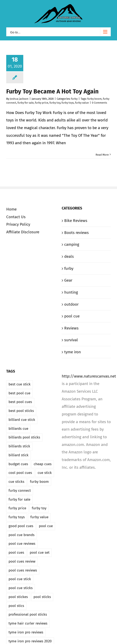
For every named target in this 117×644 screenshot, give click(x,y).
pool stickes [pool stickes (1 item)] (18, 597)
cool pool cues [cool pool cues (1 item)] (20, 473)
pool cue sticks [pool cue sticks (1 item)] (21, 588)
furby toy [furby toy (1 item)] (39, 508)
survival (71, 340)
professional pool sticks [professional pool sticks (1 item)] (28, 614)
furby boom (94, 99)
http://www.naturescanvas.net (89, 376)
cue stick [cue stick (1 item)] (45, 473)
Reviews (71, 328)
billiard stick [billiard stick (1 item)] (18, 455)
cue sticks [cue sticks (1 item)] (16, 482)
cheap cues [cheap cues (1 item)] (43, 464)
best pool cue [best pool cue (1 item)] (19, 393)
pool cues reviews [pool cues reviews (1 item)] (23, 570)
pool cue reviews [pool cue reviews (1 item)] (22, 544)
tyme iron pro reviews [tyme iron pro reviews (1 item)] (26, 632)
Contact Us (16, 217)
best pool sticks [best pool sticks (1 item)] (21, 411)
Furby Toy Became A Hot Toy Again (52, 91)
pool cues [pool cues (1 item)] (16, 553)
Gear (68, 280)
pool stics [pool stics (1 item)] (16, 606)
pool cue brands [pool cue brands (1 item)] (22, 535)
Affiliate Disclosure (23, 232)
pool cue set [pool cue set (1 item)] (40, 553)
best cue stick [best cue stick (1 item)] (20, 384)
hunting (71, 292)
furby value (82, 103)
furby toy (55, 103)
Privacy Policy (18, 224)
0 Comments (99, 103)
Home (11, 209)
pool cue (72, 316)
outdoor (71, 304)
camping (72, 244)
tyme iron (73, 352)
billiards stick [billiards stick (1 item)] (19, 446)
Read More (102, 155)
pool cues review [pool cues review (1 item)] (22, 561)
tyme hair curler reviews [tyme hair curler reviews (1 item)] (28, 623)
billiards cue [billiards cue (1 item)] (18, 429)
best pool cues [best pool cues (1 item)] (20, 402)
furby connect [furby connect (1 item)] (20, 491)
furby (74, 99)
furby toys (68, 103)
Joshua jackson (19, 99)
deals (69, 256)
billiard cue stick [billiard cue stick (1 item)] (22, 420)
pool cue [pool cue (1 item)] (46, 526)
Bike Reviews (76, 221)
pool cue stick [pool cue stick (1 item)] (20, 579)
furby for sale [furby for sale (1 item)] (19, 499)
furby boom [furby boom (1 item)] (39, 482)
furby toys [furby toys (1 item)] (17, 517)
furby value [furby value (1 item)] (39, 517)
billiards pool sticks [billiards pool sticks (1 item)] (24, 437)
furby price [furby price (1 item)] (17, 508)
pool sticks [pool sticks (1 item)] (42, 597)
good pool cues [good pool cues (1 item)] (21, 526)
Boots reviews (76, 233)
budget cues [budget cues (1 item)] (18, 464)
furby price (42, 103)
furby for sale (26, 103)
